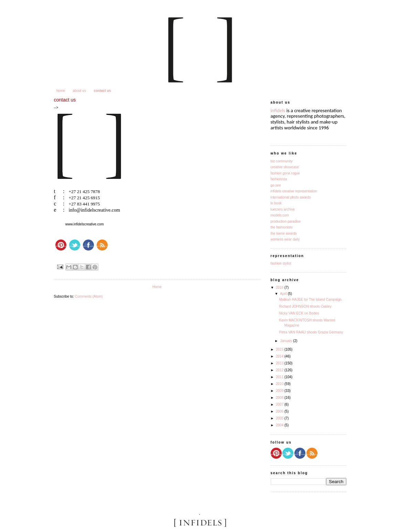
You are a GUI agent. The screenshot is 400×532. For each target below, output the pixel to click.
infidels (278, 110)
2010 (280, 384)
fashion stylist (281, 263)
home (61, 91)
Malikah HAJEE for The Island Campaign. (311, 300)
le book (276, 203)
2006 (280, 411)
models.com (280, 215)
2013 (280, 363)
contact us (102, 91)
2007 (280, 405)
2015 (280, 349)
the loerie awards (284, 233)
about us (79, 91)
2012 (280, 370)
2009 (280, 391)
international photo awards (291, 197)
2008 (280, 398)
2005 (280, 418)
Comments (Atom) (89, 296)
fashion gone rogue (285, 173)
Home (157, 287)
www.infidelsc (76, 224)
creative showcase (285, 167)
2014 (280, 356)
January (287, 341)
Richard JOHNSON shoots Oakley (305, 306)
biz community (282, 161)
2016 (280, 288)
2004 (280, 425)
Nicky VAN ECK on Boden (299, 313)
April (284, 294)
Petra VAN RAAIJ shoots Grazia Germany (311, 332)
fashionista (279, 179)
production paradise (286, 221)
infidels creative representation (294, 191)
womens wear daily (285, 239)
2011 (280, 377)
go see (276, 185)
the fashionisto (282, 227)
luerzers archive (283, 209)
